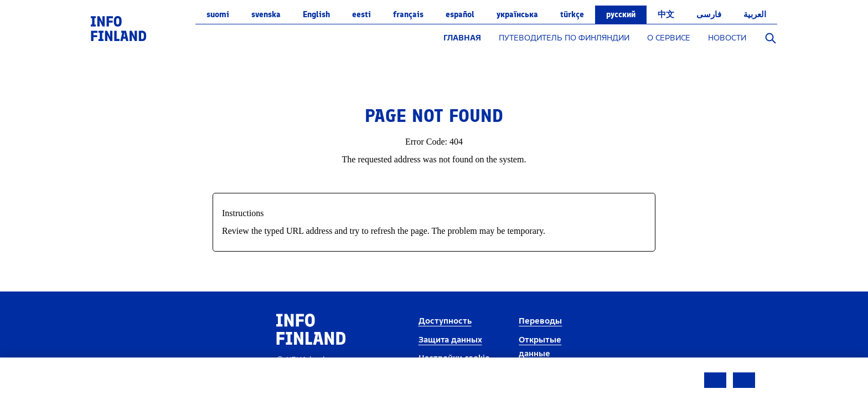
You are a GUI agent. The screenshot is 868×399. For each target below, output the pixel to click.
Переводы (540, 321)
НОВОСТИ (727, 38)
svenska (266, 14)
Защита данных (450, 340)
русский (621, 14)
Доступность (445, 321)
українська (517, 14)
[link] (118, 28)
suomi (218, 14)
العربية (755, 14)
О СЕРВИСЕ (669, 38)
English (316, 14)
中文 (666, 14)
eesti (361, 14)
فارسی (709, 14)
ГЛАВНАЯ (462, 38)
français (408, 14)
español (460, 14)
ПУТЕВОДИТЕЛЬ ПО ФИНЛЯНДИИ (564, 38)
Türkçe (572, 14)
